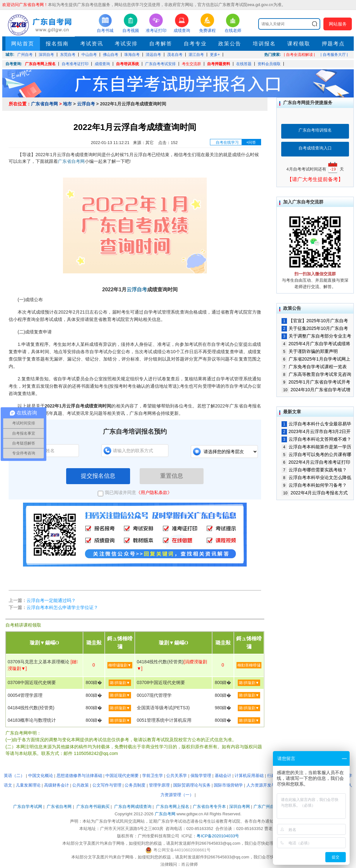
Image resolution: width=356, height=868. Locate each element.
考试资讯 (92, 44)
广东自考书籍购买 (93, 807)
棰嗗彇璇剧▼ (120, 665)
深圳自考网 (240, 807)
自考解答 (161, 44)
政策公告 (230, 44)
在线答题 (244, 64)
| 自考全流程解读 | (299, 55)
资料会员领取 (269, 64)
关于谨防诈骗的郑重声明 (310, 351)
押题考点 (333, 44)
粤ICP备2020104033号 (218, 836)
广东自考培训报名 (315, 130)
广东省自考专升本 (209, 807)
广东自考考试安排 (160, 64)
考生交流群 (191, 64)
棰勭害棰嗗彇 (249, 665)
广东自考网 (165, 814)
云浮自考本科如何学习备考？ (314, 485)
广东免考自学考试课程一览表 (314, 367)
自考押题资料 (219, 64)
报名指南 (57, 44)
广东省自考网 (44, 104)
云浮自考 (86, 104)
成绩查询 (102, 64)
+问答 (251, 142)
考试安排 (126, 44)
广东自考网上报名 (40, 64)
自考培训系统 (128, 64)
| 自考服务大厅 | (334, 55)
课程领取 (299, 44)
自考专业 (195, 44)
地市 (67, 104)
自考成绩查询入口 (315, 148)
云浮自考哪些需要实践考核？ (314, 470)
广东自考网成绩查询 (133, 807)
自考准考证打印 (75, 64)
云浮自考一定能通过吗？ (51, 600)
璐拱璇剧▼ (120, 683)
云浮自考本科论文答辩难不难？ (316, 439)
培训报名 (264, 44)
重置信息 (172, 476)
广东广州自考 (266, 807)
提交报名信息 (98, 476)
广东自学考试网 (28, 807)
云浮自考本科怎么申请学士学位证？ (62, 607)
